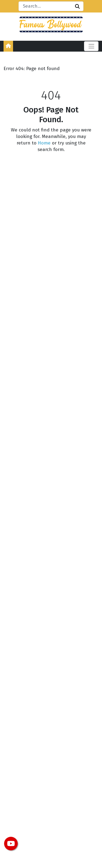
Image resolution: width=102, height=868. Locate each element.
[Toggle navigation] (91, 46)
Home (44, 143)
